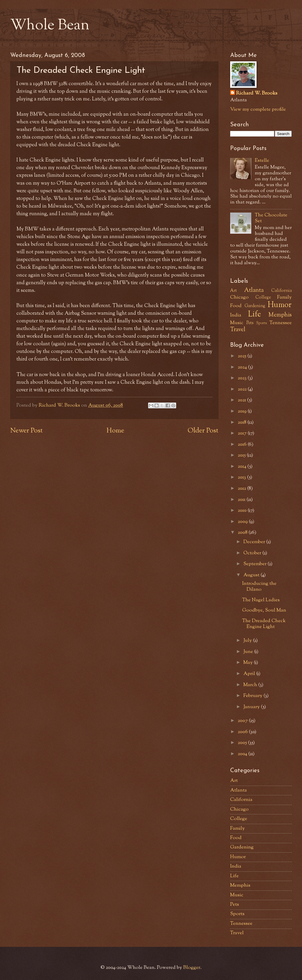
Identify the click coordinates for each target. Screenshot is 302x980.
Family (284, 297)
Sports (262, 323)
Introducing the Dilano (259, 587)
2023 (243, 378)
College (263, 298)
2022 (243, 389)
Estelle (262, 161)
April (250, 674)
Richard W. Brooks (257, 94)
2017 (243, 433)
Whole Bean (50, 26)
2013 (242, 477)
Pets (250, 323)
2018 (243, 422)
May (249, 663)
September (256, 564)
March (251, 685)
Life (255, 315)
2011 (242, 500)
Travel (238, 330)
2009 (243, 522)
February (253, 696)
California (281, 291)
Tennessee (281, 323)
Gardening (255, 306)
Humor (280, 305)
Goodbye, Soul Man (264, 610)
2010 (243, 511)
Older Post (203, 431)
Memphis (280, 315)
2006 (243, 732)
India (236, 315)
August (252, 575)
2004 (243, 754)
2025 (243, 356)
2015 (242, 455)
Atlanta (254, 290)
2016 (243, 444)
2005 (243, 743)
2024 (243, 367)
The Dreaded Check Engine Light (264, 624)
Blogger (192, 968)
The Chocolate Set (271, 218)
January (252, 707)
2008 (243, 533)
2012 (242, 489)
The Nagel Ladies (261, 600)
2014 (243, 467)
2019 (243, 411)
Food (236, 306)
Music (237, 323)
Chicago (239, 297)
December (255, 542)
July (248, 641)
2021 (242, 400)
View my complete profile (258, 110)
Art (234, 291)
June (249, 652)
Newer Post (27, 431)
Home (115, 431)
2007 (243, 721)
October (253, 553)
